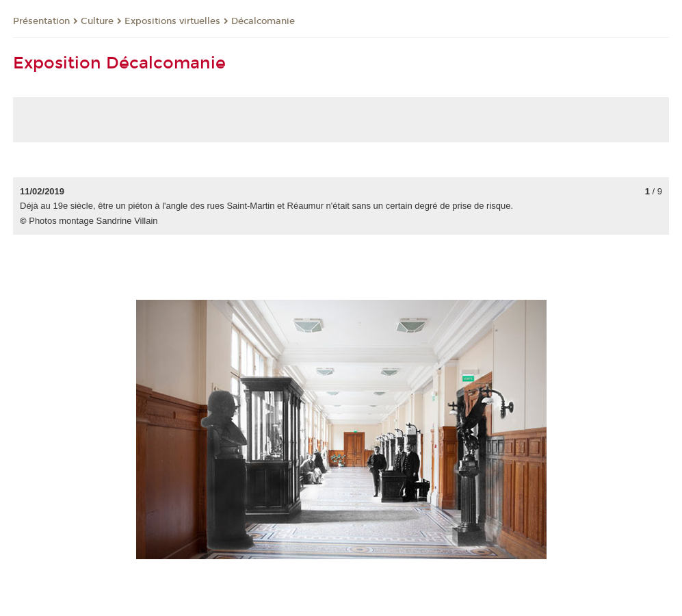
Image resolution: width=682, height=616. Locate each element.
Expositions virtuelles (172, 21)
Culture (97, 21)
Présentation (41, 21)
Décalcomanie (263, 21)
